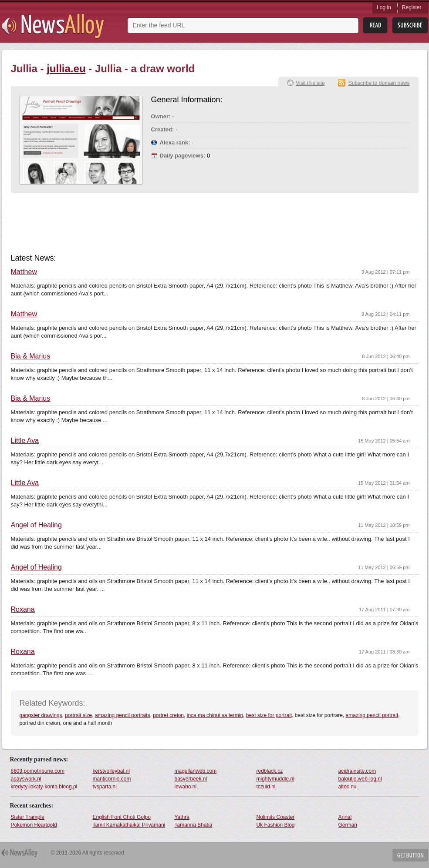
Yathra (182, 817)
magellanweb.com (196, 771)
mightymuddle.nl (275, 779)
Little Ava (25, 441)
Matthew (24, 272)
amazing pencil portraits (123, 715)
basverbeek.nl (191, 779)
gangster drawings (41, 715)
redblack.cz (270, 771)
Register (412, 7)
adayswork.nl (26, 779)
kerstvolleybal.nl (111, 771)
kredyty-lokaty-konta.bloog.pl (44, 787)
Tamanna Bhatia (194, 825)
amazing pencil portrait (372, 715)
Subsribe (410, 25)
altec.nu (348, 787)
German (348, 825)
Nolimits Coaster (276, 817)
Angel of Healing (36, 525)
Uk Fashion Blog (276, 825)
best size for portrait (269, 715)
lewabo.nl (186, 787)
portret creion (168, 715)
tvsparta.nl (105, 787)
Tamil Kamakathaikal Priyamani (129, 825)
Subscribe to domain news (379, 83)
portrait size (78, 715)
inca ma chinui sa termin (215, 715)
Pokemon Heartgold (34, 825)
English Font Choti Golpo (122, 817)
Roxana (23, 610)
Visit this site (310, 83)
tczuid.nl (266, 787)
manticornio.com (112, 779)
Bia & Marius (31, 356)
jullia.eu (66, 69)
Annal (345, 817)
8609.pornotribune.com (38, 771)
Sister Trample (28, 817)
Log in (384, 7)
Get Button (410, 855)
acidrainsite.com (357, 771)
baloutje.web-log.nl (360, 779)
